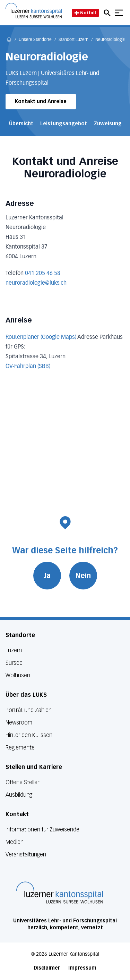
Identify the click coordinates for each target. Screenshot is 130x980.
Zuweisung (108, 124)
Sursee (14, 663)
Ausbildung (19, 795)
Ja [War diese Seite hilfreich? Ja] (47, 576)
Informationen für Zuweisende (42, 830)
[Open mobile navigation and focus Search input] (108, 13)
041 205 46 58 (43, 274)
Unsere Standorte (35, 40)
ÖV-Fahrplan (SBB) (28, 367)
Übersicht (21, 124)
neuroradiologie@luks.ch (36, 283)
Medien (15, 842)
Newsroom (19, 723)
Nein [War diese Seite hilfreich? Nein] (83, 576)
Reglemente (20, 748)
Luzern (14, 650)
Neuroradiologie (110, 40)
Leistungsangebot (64, 124)
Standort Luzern (73, 40)
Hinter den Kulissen (29, 735)
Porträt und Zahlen (29, 710)
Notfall (85, 13)
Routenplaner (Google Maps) (41, 337)
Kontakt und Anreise (41, 102)
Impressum (82, 968)
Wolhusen (18, 675)
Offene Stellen (23, 782)
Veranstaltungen (26, 855)
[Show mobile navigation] (119, 13)
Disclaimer (47, 968)
